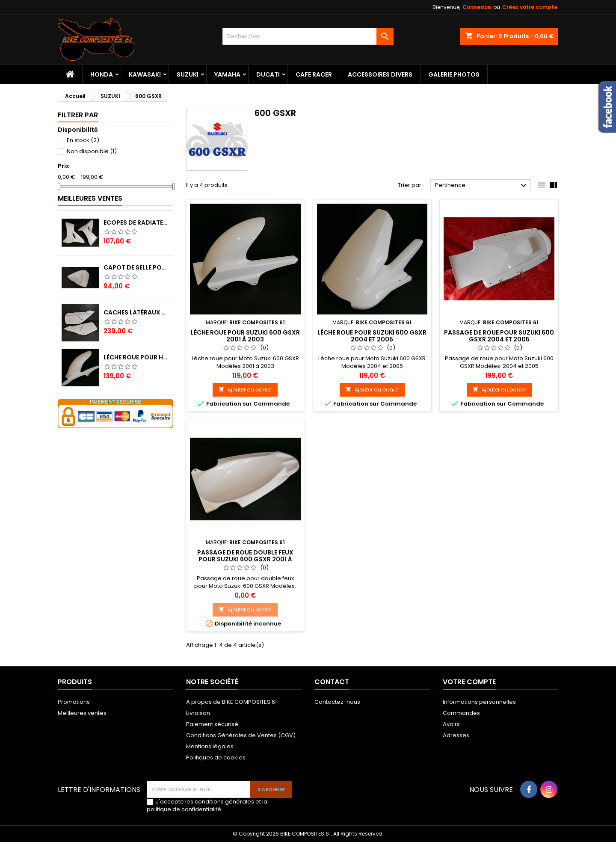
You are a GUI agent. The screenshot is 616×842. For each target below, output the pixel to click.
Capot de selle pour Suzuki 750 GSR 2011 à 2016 (136, 267)
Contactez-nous (337, 702)
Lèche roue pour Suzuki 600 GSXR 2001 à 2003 (245, 336)
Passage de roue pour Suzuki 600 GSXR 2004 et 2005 (499, 336)
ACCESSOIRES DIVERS (380, 74)
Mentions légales (210, 746)
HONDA (102, 74)
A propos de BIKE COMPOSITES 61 (231, 702)
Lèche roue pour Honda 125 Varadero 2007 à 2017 (136, 357)
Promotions (74, 702)
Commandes (461, 713)
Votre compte (469, 682)
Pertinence (482, 186)
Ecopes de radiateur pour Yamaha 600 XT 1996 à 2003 (136, 222)
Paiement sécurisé (212, 724)
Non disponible (92, 151)
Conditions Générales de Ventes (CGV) (241, 735)
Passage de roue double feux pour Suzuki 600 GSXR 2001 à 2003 (245, 559)
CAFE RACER (314, 74)
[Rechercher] (308, 36)
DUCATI (268, 74)
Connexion (477, 7)
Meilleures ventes (82, 713)
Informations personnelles (479, 702)
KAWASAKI (145, 74)
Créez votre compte (530, 7)
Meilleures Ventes (90, 198)
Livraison (198, 713)
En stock (83, 140)
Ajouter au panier (245, 390)
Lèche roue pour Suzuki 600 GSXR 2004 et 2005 (372, 336)
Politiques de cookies (216, 758)
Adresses (456, 735)
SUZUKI (188, 74)
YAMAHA (227, 74)
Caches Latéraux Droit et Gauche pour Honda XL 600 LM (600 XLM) (136, 312)
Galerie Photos (454, 74)
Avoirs (451, 724)
